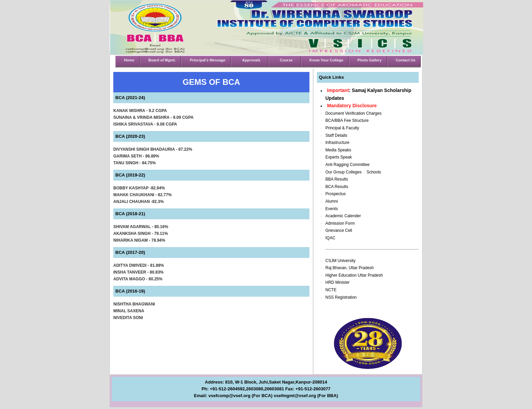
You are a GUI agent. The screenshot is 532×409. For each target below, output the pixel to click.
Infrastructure (337, 143)
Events (332, 209)
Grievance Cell (339, 230)
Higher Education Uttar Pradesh (354, 275)
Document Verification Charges (353, 113)
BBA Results (337, 179)
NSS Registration (341, 297)
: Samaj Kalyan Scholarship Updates (368, 94)
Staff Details (336, 135)
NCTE (331, 290)
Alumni (332, 201)
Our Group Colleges (344, 172)
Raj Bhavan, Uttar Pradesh (350, 268)
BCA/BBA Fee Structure (347, 120)
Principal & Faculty (342, 128)
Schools (374, 172)
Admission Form (340, 223)
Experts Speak (339, 157)
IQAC (330, 238)
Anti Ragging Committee (347, 165)
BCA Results (337, 187)
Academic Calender (343, 216)
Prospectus (336, 194)
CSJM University (340, 261)
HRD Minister (337, 282)
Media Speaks (338, 150)
